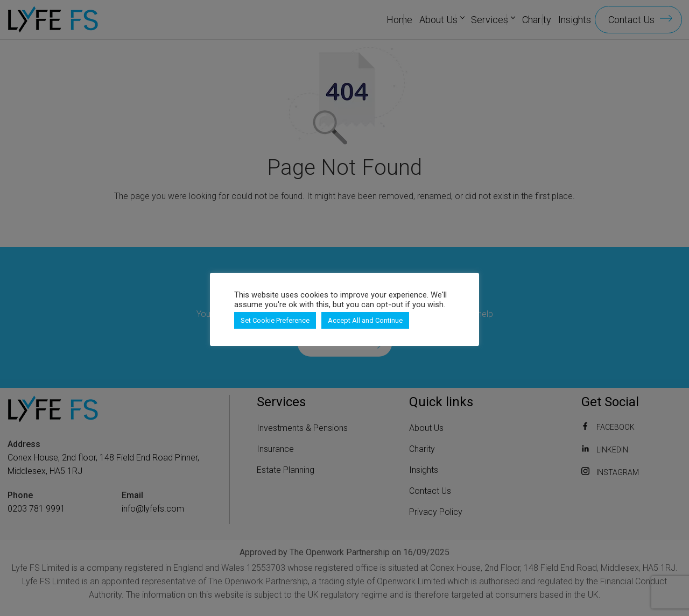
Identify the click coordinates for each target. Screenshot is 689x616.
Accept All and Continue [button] (365, 320)
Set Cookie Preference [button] (275, 320)
